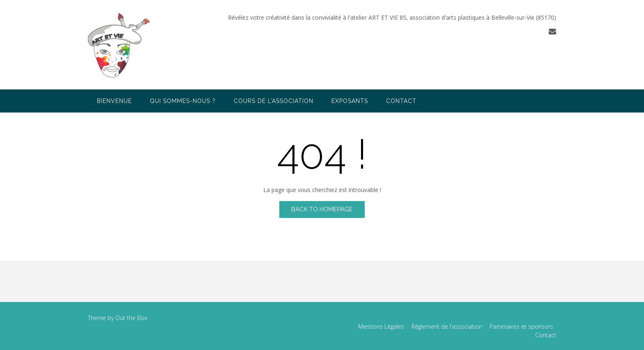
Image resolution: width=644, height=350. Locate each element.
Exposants (350, 101)
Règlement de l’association (447, 326)
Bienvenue (114, 101)
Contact (401, 101)
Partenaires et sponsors (521, 326)
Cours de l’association (274, 101)
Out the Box (131, 318)
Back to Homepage (322, 209)
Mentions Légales (381, 326)
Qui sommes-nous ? (183, 101)
